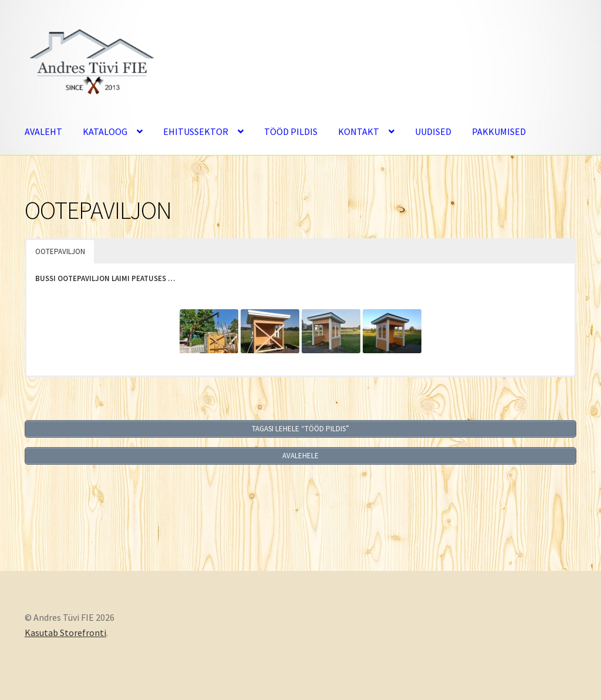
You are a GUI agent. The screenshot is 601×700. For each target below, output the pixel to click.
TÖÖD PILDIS (291, 131)
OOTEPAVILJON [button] (60, 251)
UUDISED (433, 131)
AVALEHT (43, 131)
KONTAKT (359, 131)
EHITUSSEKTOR (196, 131)
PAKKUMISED (499, 131)
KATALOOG (105, 131)
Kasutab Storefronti (65, 633)
